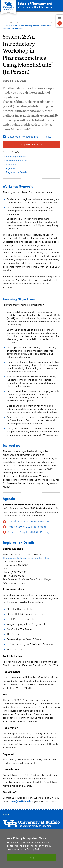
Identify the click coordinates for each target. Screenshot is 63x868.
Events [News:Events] (14, 23)
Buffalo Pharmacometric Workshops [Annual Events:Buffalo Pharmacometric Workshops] (46, 23)
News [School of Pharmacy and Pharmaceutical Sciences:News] (7, 23)
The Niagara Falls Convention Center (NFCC (26, 558)
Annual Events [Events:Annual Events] (24, 23)
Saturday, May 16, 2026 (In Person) (28, 532)
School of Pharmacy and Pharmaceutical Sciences (35, 5)
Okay (32, 858)
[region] (32, 849)
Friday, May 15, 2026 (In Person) (27, 527)
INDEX (8, 814)
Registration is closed (32, 145)
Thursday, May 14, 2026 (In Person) (28, 522)
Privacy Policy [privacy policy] (34, 849)
